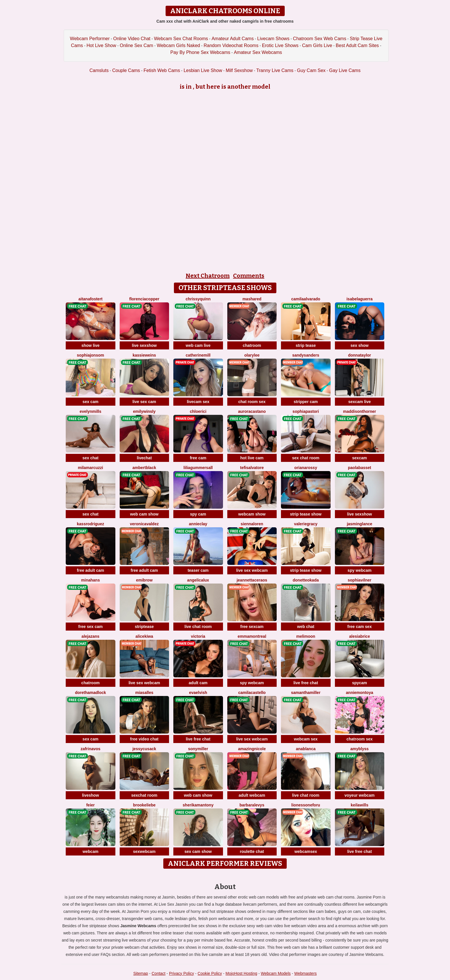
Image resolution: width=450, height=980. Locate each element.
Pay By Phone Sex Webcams (200, 52)
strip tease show (306, 514)
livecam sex (198, 402)
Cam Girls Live (317, 45)
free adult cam (91, 570)
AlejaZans (90, 636)
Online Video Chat (132, 39)
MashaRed (252, 299)
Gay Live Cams (345, 70)
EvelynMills (91, 411)
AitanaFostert (90, 299)
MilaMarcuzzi (90, 468)
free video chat (144, 739)
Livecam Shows (273, 39)
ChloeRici (198, 411)
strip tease (306, 345)
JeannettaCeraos (252, 580)
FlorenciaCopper (144, 299)
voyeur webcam (359, 795)
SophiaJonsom (91, 355)
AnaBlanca (306, 749)
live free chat (306, 683)
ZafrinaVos (91, 749)
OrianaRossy (306, 468)
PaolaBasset (359, 468)
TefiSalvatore (252, 468)
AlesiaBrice (360, 636)
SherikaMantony (198, 805)
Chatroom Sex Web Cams (320, 39)
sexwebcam (144, 851)
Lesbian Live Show (203, 70)
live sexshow (144, 345)
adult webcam (252, 795)
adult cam (198, 683)
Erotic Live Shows (280, 45)
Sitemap (140, 973)
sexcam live (359, 402)
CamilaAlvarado (306, 299)
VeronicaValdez (144, 524)
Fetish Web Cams (162, 70)
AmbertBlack (144, 468)
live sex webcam (252, 570)
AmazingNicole (252, 749)
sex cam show (198, 851)
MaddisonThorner (359, 411)
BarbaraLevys (252, 805)
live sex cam (144, 402)
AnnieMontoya (359, 693)
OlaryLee (252, 355)
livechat (144, 458)
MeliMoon (306, 636)
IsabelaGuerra (359, 299)
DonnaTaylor (360, 355)
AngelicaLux (198, 580)
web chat (306, 627)
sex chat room (306, 458)
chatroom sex (359, 739)
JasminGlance (359, 524)
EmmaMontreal (252, 636)
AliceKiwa (144, 636)
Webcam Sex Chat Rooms (181, 39)
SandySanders (306, 355)
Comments (249, 276)
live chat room (198, 627)
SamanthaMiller (306, 693)
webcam (91, 851)
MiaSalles (144, 693)
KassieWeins (144, 355)
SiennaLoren (252, 524)
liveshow (91, 795)
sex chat (90, 458)
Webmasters (305, 973)
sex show (359, 345)
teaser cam (198, 570)
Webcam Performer (90, 39)
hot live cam (252, 458)
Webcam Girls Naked (178, 45)
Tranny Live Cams (275, 70)
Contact (158, 973)
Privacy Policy (182, 973)
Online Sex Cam (136, 45)
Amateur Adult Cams (233, 39)
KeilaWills (359, 805)
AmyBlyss (360, 749)
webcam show (252, 514)
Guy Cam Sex (311, 70)
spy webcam (359, 570)
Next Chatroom (208, 276)
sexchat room (144, 795)
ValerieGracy (306, 524)
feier (90, 805)
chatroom (252, 345)
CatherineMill (198, 355)
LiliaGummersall (198, 468)
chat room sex (252, 402)
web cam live (198, 345)
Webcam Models (276, 973)
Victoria (198, 636)
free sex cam (91, 627)
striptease (144, 627)
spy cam (198, 514)
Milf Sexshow (239, 70)
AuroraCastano (252, 411)
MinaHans (91, 580)
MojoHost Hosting (242, 973)
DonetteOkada (306, 580)
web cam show (144, 514)
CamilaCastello (252, 693)
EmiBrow (144, 580)
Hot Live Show (101, 45)
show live (91, 345)
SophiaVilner (360, 580)
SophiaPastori (306, 411)
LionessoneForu (306, 805)
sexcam (359, 458)
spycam (360, 683)
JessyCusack (144, 749)
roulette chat (252, 851)
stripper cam (306, 402)
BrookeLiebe (144, 805)
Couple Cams (126, 70)
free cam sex (359, 627)
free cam (198, 458)
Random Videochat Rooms (231, 45)
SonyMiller (198, 749)
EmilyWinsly (144, 411)
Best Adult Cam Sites (357, 45)
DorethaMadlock (90, 693)
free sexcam (252, 627)
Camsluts (99, 70)
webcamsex (306, 851)
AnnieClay (198, 524)
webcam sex (306, 739)
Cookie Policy (210, 973)
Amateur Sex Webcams (258, 52)
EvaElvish (198, 693)
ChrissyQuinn (198, 299)
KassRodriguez (91, 524)
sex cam (91, 402)
